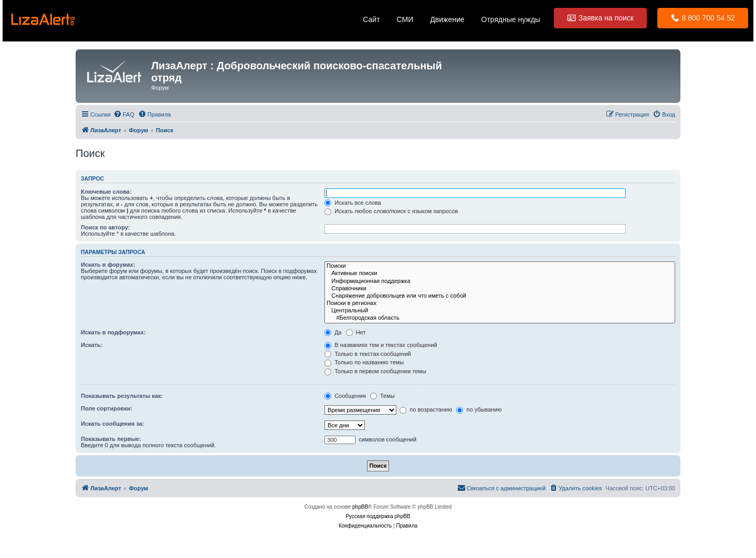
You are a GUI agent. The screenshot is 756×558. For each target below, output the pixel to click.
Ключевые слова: (106, 192)
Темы (382, 396)
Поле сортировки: (107, 408)
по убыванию (479, 409)
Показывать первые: (111, 439)
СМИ (405, 19)
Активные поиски (500, 273)
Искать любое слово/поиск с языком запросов (391, 211)
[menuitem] (124, 114)
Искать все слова (353, 203)
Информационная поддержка (500, 281)
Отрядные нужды (511, 19)
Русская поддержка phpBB (378, 516)
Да (333, 332)
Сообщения (345, 396)
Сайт (371, 19)
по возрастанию (426, 409)
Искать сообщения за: (113, 424)
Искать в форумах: (108, 265)
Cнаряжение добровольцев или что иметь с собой (500, 296)
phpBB (360, 507)
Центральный (500, 311)
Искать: (92, 345)
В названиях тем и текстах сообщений (381, 345)
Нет (356, 332)
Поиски (500, 266)
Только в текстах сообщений (368, 354)
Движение (447, 19)
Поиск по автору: (105, 227)
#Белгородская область (500, 318)
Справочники (500, 289)
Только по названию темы (364, 362)
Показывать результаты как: (122, 396)
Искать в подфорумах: (113, 332)
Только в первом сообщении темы (375, 371)
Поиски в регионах (500, 303)
